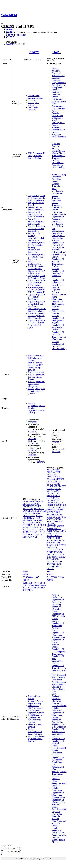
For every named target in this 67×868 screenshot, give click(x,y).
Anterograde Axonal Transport (57, 196)
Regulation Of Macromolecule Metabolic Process (58, 803)
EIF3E (56, 493)
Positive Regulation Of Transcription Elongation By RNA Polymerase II (37, 270)
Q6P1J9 (26, 580)
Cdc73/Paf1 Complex (33, 108)
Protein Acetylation (57, 829)
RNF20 (26, 527)
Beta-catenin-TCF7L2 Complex (36, 707)
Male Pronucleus (59, 821)
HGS (49, 505)
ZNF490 (58, 562)
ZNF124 (63, 557)
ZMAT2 (55, 557)
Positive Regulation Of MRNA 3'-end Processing (36, 257)
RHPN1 (50, 540)
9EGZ (43, 588)
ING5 (55, 510)
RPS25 (50, 543)
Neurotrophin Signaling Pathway (36, 712)
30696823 (32, 422)
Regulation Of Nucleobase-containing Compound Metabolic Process (58, 606)
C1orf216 (51, 477)
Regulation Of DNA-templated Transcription (59, 651)
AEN (49, 470)
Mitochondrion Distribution (58, 312)
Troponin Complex (56, 825)
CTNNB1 (35, 504)
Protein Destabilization (34, 263)
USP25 (32, 534)
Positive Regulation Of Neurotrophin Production (58, 272)
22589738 (32, 450)
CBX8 (49, 481)
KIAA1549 (35, 518)
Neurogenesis (58, 233)
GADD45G (51, 500)
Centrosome (57, 92)
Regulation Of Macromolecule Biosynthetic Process (58, 733)
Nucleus (31, 100)
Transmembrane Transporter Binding (59, 158)
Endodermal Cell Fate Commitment (36, 209)
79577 (25, 571)
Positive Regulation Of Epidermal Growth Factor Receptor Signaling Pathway (58, 285)
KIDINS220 (28, 520)
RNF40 (33, 527)
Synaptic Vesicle (59, 101)
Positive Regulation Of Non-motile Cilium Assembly (59, 345)
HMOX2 (55, 505)
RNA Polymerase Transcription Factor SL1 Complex (59, 775)
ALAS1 (26, 501)
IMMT (49, 510)
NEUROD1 (52, 524)
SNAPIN (50, 545)
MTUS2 (26, 523)
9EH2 (31, 590)
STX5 (64, 545)
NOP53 (50, 529)
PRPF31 (59, 536)
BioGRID (10, 44)
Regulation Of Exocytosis (58, 218)
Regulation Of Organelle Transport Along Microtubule (59, 336)
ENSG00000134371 (31, 577)
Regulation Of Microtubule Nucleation (58, 715)
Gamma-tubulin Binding (59, 841)
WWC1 (34, 537)
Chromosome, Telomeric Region (36, 97)
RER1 (57, 538)
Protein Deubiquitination (35, 730)
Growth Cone (58, 116)
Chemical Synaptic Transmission (58, 184)
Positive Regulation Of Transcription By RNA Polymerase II (36, 290)
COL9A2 (51, 489)
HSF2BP (37, 513)
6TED (37, 583)
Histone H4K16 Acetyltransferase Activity (59, 835)
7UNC (37, 585)
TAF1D (50, 547)
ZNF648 (50, 566)
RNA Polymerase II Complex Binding (36, 154)
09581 (25, 574)
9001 (49, 571)
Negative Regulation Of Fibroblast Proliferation (37, 297)
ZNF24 (56, 559)
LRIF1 (49, 517)
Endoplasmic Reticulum (57, 88)
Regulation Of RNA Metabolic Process (59, 616)
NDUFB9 (59, 521)
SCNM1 (56, 543)
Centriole (56, 94)
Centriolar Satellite (56, 817)
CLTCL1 (26, 504)
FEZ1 (57, 496)
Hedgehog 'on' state (36, 372)
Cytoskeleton (57, 99)
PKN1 (49, 533)
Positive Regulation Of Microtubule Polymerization (58, 634)
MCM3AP (38, 520)
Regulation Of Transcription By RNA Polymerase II (36, 214)
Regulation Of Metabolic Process (58, 743)
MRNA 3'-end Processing (34, 251)
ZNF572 (50, 564)
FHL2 (36, 509)
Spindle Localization (57, 789)
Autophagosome (59, 85)
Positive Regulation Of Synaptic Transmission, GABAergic (58, 261)
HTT (64, 507)
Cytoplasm (56, 73)
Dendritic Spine (59, 130)
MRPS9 (50, 519)
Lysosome (56, 78)
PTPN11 (34, 525)
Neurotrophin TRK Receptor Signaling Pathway (58, 305)
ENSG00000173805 (55, 577)
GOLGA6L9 (40, 511)
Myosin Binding (59, 153)
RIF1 (56, 540)
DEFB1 (50, 493)
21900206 (21, 35)
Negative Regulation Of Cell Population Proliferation (37, 229)
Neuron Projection (56, 126)
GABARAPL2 (53, 498)
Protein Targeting (59, 174)
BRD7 (57, 474)
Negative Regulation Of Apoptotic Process (37, 277)
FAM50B (51, 496)
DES (32, 506)
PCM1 (49, 531)
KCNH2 (26, 518)
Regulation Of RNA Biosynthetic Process (58, 660)
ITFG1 (32, 516)
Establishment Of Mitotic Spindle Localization (59, 677)
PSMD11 (51, 538)
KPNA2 (59, 514)
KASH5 (39, 516)
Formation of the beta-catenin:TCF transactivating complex (35, 366)
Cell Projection (58, 123)
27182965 (33, 443)
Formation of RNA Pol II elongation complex (36, 358)
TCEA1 (39, 527)
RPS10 (61, 540)
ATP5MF (57, 472)
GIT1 (59, 500)
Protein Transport (59, 214)
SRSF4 (58, 545)
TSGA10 (34, 532)
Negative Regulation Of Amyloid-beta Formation (58, 326)
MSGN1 (57, 519)
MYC (32, 523)
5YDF (31, 583)
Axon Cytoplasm (59, 137)
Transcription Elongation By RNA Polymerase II (37, 221)
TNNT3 (50, 552)
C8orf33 (50, 479)
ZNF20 (50, 559)
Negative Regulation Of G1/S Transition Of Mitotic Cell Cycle (37, 324)
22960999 (56, 452)
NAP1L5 (50, 521)
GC (24, 511)
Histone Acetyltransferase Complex (59, 783)
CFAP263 (62, 486)
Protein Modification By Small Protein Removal (37, 739)
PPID (55, 533)
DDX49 (57, 491)
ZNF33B (50, 562)
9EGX (31, 588)
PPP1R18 (51, 536)
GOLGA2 (30, 511)
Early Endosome (59, 83)
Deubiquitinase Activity (34, 697)
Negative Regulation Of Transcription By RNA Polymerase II (37, 198)
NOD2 (61, 526)
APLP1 (50, 472)
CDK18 (57, 484)
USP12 (42, 532)
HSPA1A (50, 507)
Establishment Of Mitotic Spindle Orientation (59, 684)
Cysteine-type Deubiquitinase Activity (34, 720)
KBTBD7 (51, 514)
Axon (54, 111)
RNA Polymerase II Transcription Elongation (36, 384)
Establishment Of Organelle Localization (59, 812)
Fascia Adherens (35, 734)
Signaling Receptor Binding (56, 146)
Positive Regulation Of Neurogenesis (58, 318)
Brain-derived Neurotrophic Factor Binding (58, 165)
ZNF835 (50, 569)
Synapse (55, 132)
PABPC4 (57, 529)
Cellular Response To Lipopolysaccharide (37, 310)
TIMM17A (51, 550)
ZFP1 (49, 557)
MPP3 (63, 517)
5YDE (25, 583)
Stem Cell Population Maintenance (37, 239)
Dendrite (56, 113)
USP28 (39, 534)
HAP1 (57, 52)
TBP (55, 547)
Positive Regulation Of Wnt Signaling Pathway (36, 245)
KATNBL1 (57, 512)
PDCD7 (56, 531)
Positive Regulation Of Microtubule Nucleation (58, 624)
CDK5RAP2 (52, 486)
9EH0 (25, 590)
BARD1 (50, 474)
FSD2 (42, 509)
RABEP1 (42, 525)
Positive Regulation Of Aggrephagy (58, 757)
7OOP (43, 583)
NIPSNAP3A (52, 526)
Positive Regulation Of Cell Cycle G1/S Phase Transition (36, 316)
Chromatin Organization (57, 721)
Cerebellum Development (58, 223)
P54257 (50, 580)
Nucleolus (56, 71)
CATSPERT (59, 479)
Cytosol (31, 105)
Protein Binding (35, 158)
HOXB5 (63, 505)
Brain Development (58, 190)
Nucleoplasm (33, 103)
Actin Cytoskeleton (57, 105)
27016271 (56, 442)
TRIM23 (26, 532)
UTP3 (57, 554)
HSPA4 (26, 516)
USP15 (26, 534)
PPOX (60, 533)
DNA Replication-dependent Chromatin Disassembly (57, 699)
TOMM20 (39, 530)
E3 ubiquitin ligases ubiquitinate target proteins (36, 391)
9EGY (37, 588)
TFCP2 (31, 530)
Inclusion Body (58, 108)
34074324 (32, 432)
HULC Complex (35, 715)
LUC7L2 (56, 517)
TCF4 (25, 530)
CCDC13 (56, 481)
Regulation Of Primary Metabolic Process (58, 643)
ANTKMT (56, 470)
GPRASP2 (51, 503)
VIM (62, 554)
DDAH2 (26, 506)
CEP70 (40, 501)
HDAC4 (60, 503)
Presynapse (57, 134)
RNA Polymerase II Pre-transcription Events (36, 377)
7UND (43, 585)
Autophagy (57, 179)
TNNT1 (60, 550)
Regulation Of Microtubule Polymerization (58, 795)
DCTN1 (50, 491)
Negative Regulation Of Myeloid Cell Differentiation (37, 283)
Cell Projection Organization (58, 237)
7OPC (25, 585)
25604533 (32, 455)
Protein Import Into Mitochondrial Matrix (58, 766)
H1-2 (25, 513)
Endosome (56, 80)
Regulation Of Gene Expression (59, 726)
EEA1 (25, 509)
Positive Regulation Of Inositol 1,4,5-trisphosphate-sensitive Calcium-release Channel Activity (59, 247)
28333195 (32, 439)
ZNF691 (58, 566)
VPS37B (26, 537)
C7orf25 (59, 477)
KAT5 (61, 510)
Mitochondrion (58, 76)
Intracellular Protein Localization (57, 210)
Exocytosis (56, 177)
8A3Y (25, 588)
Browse (10, 29)
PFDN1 (63, 531)
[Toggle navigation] (2, 23)
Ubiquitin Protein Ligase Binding (35, 702)
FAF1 (31, 509)
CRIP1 (58, 489)
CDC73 (34, 52)
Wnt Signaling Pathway (34, 234)
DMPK (38, 506)
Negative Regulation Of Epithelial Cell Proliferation (37, 304)
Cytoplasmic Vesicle (57, 119)
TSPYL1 (50, 554)
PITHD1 (26, 525)
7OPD (31, 585)
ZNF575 (58, 564)
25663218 (40, 462)
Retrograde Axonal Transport (57, 203)
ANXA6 (33, 501)
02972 (49, 574)
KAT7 (49, 512)
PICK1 (38, 523)
